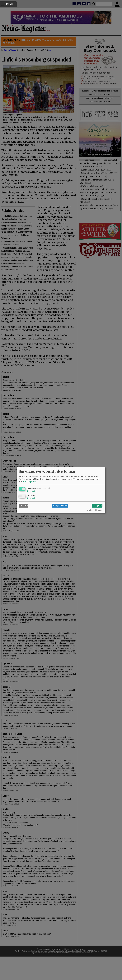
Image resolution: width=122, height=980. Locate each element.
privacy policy (29, 481)
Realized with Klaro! (94, 510)
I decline (23, 506)
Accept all (97, 506)
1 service (32, 491)
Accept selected (60, 506)
